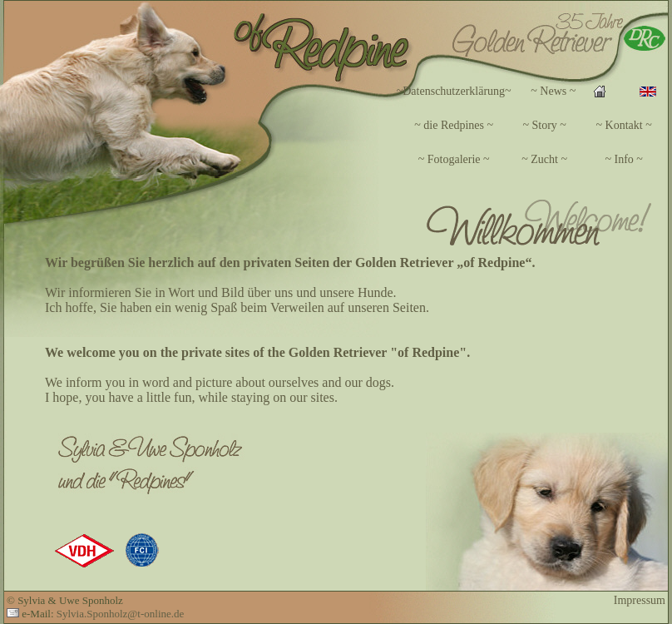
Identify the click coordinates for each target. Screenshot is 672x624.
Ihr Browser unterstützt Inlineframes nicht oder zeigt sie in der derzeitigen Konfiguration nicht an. (464, 125)
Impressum (640, 600)
